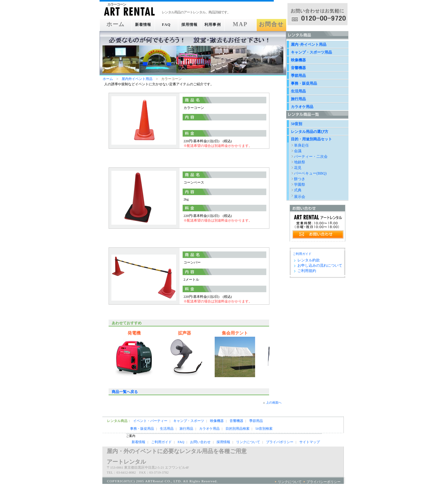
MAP (246, 25)
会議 (298, 151)
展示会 (300, 197)
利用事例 (219, 25)
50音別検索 (264, 428)
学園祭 (300, 185)
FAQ (166, 25)
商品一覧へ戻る (125, 392)
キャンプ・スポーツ (189, 421)
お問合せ (273, 25)
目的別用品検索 (238, 428)
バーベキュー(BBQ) (310, 173)
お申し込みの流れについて (320, 265)
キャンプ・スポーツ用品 (311, 52)
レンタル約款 (309, 260)
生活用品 (298, 91)
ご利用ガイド (302, 254)
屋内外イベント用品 (137, 79)
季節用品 (298, 76)
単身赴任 (301, 145)
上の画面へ (274, 403)
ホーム (113, 25)
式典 (298, 190)
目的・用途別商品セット (311, 139)
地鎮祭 (300, 162)
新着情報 (140, 25)
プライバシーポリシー (324, 482)
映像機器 (298, 60)
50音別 (296, 124)
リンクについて (248, 442)
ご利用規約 (307, 271)
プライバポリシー (280, 442)
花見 (298, 168)
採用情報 (193, 25)
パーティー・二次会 (311, 157)
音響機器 (298, 68)
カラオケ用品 (302, 107)
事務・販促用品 (304, 83)
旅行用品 (298, 99)
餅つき (300, 179)
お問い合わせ (200, 442)
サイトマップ (310, 442)
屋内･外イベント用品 (309, 44)
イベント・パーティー (150, 421)
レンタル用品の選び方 (310, 132)
